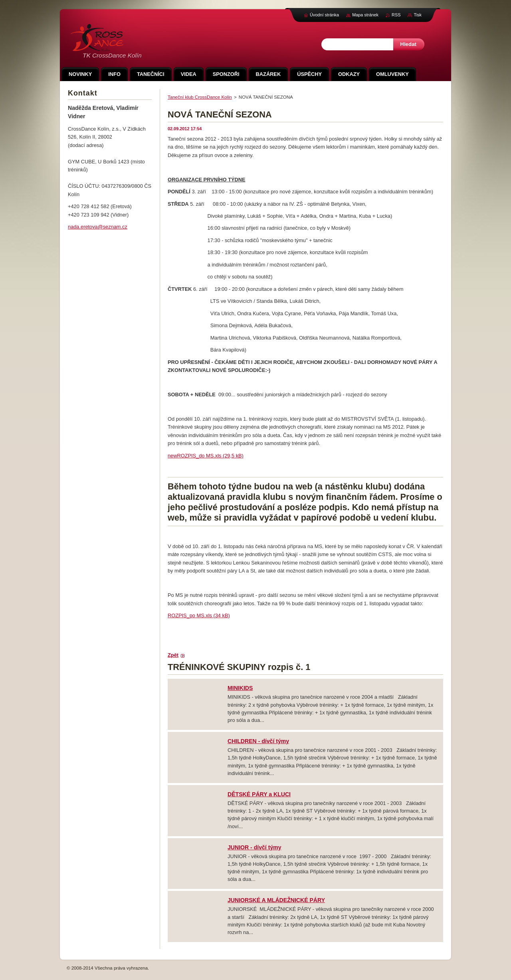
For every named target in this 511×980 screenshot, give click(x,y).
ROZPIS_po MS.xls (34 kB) (199, 615)
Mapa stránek (365, 15)
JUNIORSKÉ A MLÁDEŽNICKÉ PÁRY (276, 900)
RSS (396, 15)
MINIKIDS (240, 688)
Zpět (173, 655)
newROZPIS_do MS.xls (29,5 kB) (206, 456)
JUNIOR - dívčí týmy (255, 847)
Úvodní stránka (324, 15)
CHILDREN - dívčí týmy (258, 741)
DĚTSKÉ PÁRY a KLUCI (259, 794)
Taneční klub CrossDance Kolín (200, 97)
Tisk (418, 15)
